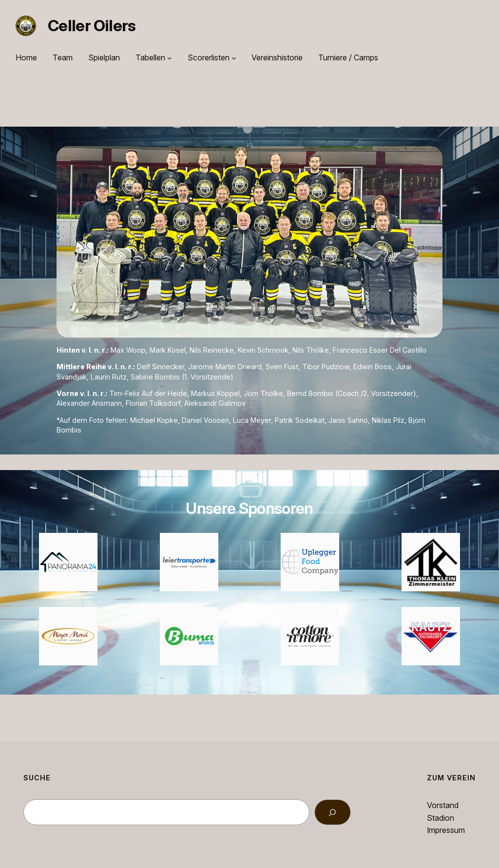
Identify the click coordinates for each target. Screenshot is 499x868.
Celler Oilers (92, 26)
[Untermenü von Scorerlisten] (234, 58)
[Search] (333, 812)
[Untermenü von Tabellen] (170, 58)
